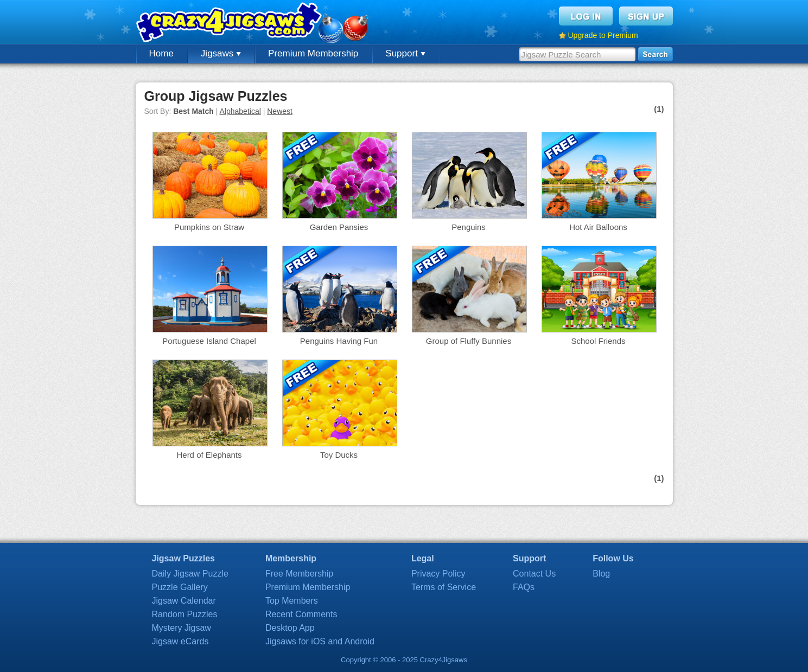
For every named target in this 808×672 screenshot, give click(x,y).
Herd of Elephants (209, 455)
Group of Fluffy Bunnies (469, 341)
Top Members (292, 601)
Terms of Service (444, 587)
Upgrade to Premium (603, 35)
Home (161, 53)
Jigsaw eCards (180, 641)
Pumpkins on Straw (209, 227)
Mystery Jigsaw (182, 628)
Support (405, 53)
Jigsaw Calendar (184, 601)
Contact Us (534, 574)
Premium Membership (313, 53)
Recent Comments (301, 614)
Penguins (469, 227)
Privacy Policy (438, 574)
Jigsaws (221, 53)
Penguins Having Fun (339, 341)
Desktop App (290, 628)
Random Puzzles (185, 614)
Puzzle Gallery (180, 587)
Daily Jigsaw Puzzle (190, 574)
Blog (601, 574)
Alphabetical (240, 111)
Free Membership (299, 574)
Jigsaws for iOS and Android (320, 641)
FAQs (524, 587)
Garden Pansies (339, 227)
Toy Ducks (339, 455)
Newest (280, 111)
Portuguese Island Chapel (209, 341)
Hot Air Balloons (598, 227)
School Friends (598, 341)
